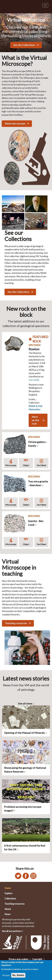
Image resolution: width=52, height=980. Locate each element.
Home (8, 888)
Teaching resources (15, 904)
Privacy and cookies (18, 959)
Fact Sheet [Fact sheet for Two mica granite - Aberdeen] (41, 505)
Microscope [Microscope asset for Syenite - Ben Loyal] (11, 544)
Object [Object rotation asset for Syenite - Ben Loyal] (26, 544)
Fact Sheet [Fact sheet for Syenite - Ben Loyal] (41, 544)
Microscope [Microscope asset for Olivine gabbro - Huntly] (11, 465)
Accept (6, 975)
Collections (10, 898)
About (8, 909)
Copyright (37, 959)
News (8, 914)
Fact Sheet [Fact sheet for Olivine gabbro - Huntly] (41, 465)
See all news (25, 703)
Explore (8, 893)
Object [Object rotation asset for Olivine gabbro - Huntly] (26, 465)
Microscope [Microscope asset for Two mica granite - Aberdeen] (11, 505)
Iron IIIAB (34, 380)
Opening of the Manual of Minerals (24, 733)
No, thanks (18, 975)
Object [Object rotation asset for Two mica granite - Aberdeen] (26, 505)
